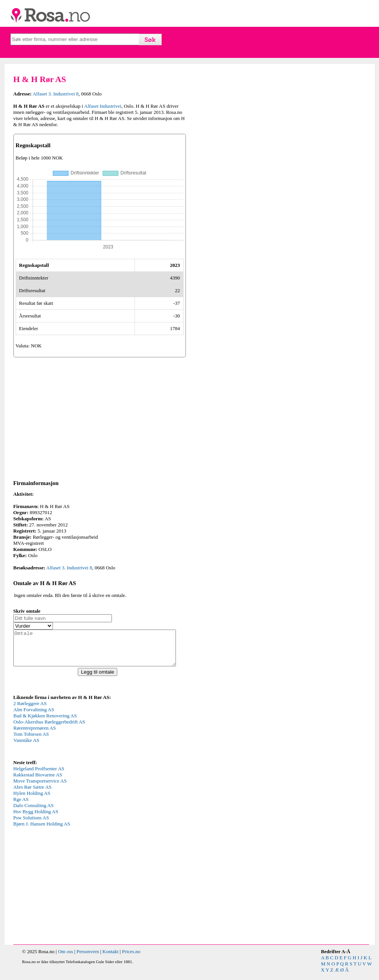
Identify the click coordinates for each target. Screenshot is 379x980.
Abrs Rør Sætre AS (33, 794)
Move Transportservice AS (40, 788)
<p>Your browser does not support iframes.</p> (71, 736)
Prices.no (131, 958)
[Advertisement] (100, 417)
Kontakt (110, 958)
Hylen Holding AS (32, 800)
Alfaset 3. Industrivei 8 (56, 94)
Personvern (88, 958)
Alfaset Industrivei (103, 106)
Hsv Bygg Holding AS (36, 818)
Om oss (65, 958)
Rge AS (21, 806)
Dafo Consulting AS (34, 812)
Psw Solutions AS (31, 825)
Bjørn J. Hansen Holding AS (42, 831)
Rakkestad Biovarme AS (38, 782)
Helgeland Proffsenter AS (39, 775)
